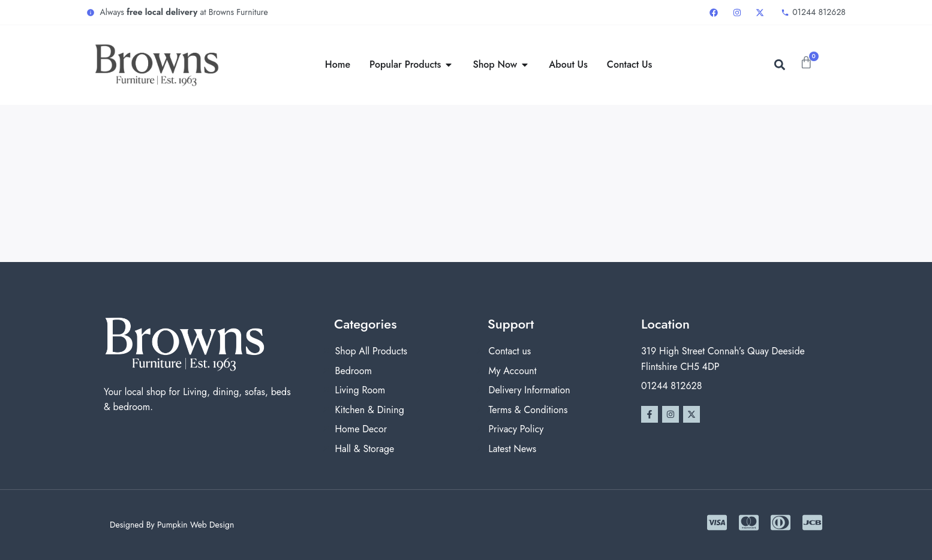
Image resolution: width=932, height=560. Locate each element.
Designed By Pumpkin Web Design (172, 525)
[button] (779, 65)
